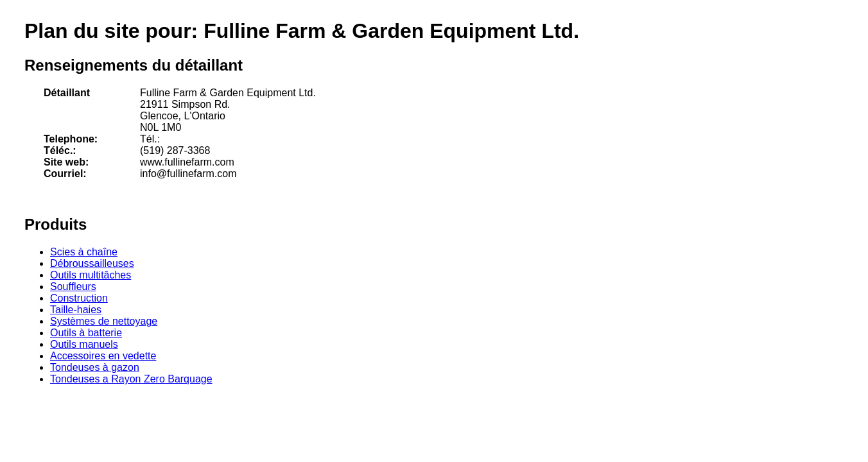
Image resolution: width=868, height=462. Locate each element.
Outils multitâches (91, 275)
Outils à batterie (86, 333)
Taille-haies (76, 310)
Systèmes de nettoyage (104, 321)
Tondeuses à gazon (95, 367)
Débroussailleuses (92, 263)
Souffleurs (73, 287)
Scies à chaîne (84, 252)
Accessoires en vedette (103, 356)
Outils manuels (84, 344)
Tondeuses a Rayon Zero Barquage (131, 379)
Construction (79, 298)
